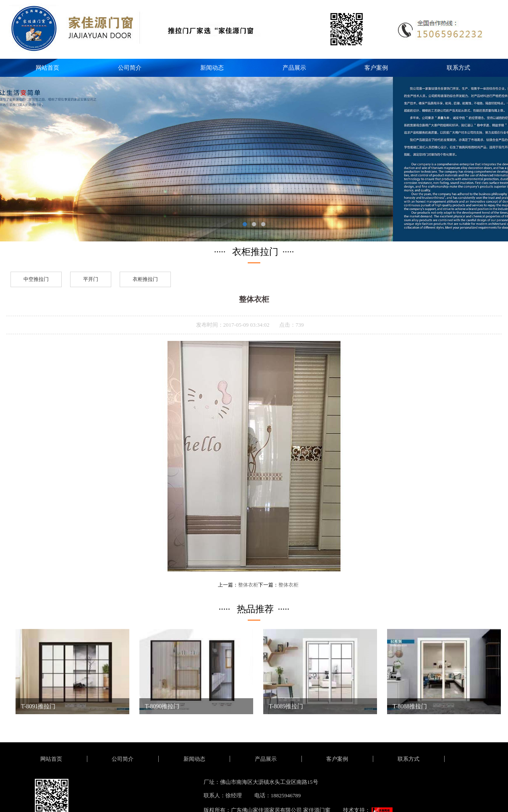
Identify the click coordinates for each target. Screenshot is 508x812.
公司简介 (130, 68)
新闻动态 (212, 68)
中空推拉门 (36, 279)
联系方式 (458, 68)
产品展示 (294, 68)
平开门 (91, 279)
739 (300, 325)
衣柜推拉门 (145, 279)
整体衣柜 (248, 585)
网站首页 (47, 68)
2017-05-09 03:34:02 (246, 325)
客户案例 (376, 68)
